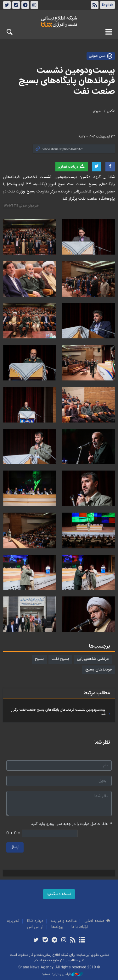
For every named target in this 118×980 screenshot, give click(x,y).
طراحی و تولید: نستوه (62, 975)
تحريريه (13, 921)
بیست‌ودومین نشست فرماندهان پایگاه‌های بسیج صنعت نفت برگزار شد (58, 712)
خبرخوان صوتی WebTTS (21, 206)
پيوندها (57, 927)
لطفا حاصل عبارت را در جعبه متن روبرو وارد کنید (71, 824)
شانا (59, 22)
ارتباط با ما (80, 927)
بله (16, 5)
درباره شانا (35, 921)
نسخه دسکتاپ (59, 894)
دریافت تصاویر (72, 167)
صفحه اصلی (98, 921)
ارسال (15, 847)
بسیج (39, 659)
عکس (111, 111)
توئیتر (7, 5)
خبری (97, 111)
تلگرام (25, 5)
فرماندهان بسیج (98, 670)
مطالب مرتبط (97, 693)
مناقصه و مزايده (64, 921)
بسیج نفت (60, 659)
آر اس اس (35, 927)
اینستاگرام (34, 5)
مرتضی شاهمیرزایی (93, 659)
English (107, 5)
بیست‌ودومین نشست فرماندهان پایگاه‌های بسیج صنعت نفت (67, 81)
